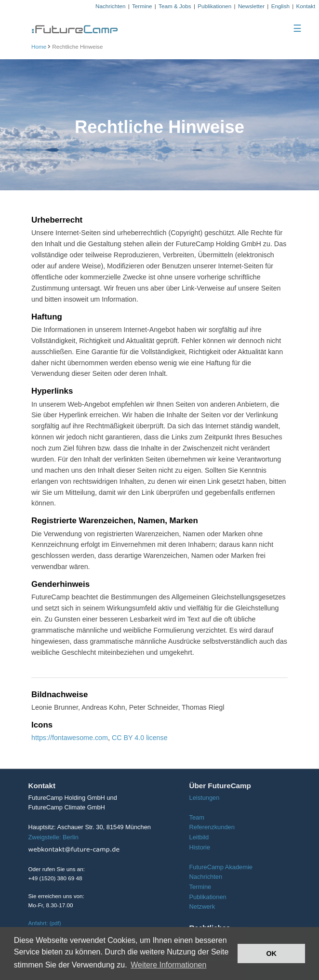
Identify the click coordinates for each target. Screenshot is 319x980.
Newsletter (251, 6)
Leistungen (204, 798)
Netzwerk (202, 907)
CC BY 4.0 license (140, 738)
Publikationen (214, 6)
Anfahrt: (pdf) (45, 923)
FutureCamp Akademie (221, 867)
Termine (142, 6)
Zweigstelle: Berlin (53, 837)
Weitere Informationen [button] (168, 965)
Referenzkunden (212, 827)
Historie (199, 847)
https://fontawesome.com (70, 738)
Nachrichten (110, 6)
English (280, 6)
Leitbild (199, 837)
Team (196, 817)
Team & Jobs (175, 6)
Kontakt (306, 6)
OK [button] (271, 954)
